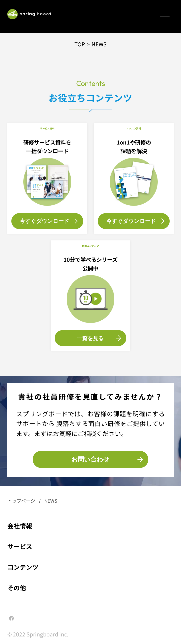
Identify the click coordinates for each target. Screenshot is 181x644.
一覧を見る (99, 338)
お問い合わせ (107, 459)
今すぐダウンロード (49, 221)
